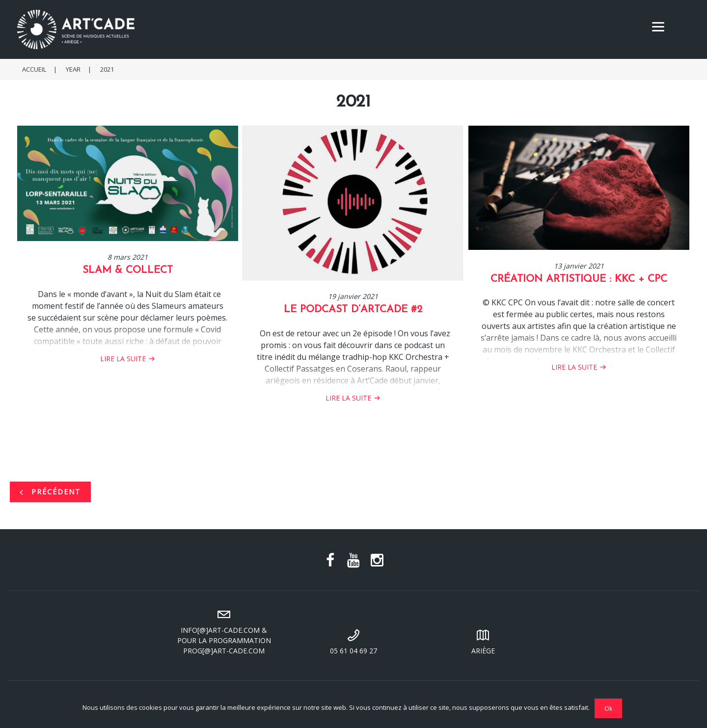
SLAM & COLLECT (128, 270)
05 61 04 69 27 (353, 641)
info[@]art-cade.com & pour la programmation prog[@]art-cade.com (224, 631)
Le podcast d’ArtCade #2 (353, 310)
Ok (608, 708)
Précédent (50, 492)
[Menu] (658, 26)
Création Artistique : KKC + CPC (579, 279)
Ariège (483, 641)
